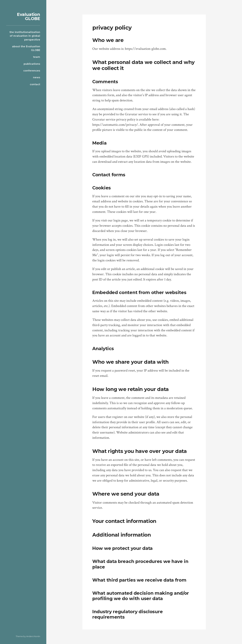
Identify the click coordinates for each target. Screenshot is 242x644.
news (37, 77)
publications (32, 64)
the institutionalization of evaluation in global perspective (25, 36)
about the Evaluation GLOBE (26, 48)
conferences (32, 71)
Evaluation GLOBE (29, 16)
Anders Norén (33, 636)
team (37, 57)
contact (35, 84)
